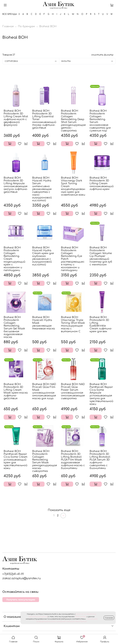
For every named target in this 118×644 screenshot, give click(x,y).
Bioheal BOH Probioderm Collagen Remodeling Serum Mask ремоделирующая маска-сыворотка (45, 461)
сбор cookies (81, 617)
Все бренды (10, 14)
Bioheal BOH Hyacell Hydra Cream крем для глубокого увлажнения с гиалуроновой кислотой (43, 256)
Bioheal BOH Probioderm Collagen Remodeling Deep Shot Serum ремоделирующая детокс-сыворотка (73, 121)
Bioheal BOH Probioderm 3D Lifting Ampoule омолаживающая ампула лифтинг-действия (16, 185)
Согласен (109, 618)
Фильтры (88, 61)
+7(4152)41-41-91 (13, 574)
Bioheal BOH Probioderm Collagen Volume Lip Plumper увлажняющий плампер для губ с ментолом (101, 256)
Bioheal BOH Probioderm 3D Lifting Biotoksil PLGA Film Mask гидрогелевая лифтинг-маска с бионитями (73, 460)
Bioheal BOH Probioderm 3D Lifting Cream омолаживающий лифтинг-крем (102, 183)
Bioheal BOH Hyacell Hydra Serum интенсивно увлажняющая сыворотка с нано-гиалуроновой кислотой (42, 189)
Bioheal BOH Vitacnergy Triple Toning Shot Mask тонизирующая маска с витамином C (73, 324)
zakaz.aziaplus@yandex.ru (22, 578)
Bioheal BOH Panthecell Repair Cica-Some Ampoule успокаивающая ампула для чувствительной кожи (101, 394)
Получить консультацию (21, 600)
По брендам (26, 26)
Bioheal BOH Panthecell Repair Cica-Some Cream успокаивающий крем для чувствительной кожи (15, 460)
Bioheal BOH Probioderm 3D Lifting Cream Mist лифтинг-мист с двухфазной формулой (16, 118)
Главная (8, 26)
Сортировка (32, 61)
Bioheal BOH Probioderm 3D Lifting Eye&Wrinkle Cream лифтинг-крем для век (101, 324)
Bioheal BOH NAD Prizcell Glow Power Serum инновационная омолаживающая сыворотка (73, 391)
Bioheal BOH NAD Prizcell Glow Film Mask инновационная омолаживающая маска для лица (44, 391)
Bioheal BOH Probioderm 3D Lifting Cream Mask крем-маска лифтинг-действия (16, 391)
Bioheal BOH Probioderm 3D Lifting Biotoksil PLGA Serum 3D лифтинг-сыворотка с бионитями (100, 460)
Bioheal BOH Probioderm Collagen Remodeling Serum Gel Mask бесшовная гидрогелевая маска (14, 327)
